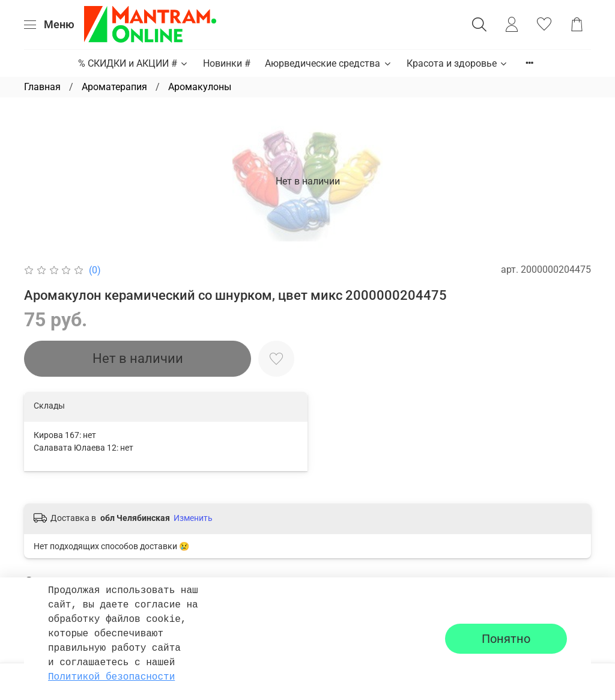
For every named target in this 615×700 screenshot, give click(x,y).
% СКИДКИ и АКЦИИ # (133, 63)
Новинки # (227, 63)
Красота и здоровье (457, 63)
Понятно (506, 639)
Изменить (193, 518)
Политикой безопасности (111, 677)
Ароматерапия (114, 87)
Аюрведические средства (328, 63)
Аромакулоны (200, 87)
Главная (42, 87)
